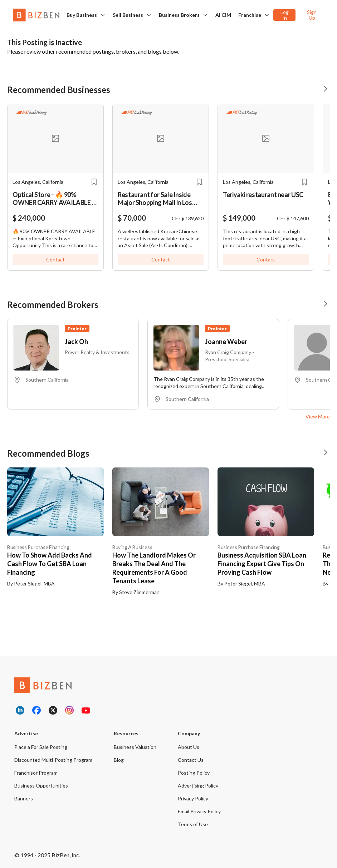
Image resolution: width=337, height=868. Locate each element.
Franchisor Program (36, 773)
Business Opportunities (41, 786)
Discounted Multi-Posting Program (53, 760)
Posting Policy (194, 773)
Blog (119, 760)
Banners (24, 798)
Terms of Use (193, 824)
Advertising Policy (198, 786)
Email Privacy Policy (199, 811)
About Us (189, 747)
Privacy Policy (193, 798)
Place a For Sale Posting (41, 747)
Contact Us (191, 760)
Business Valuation (135, 747)
